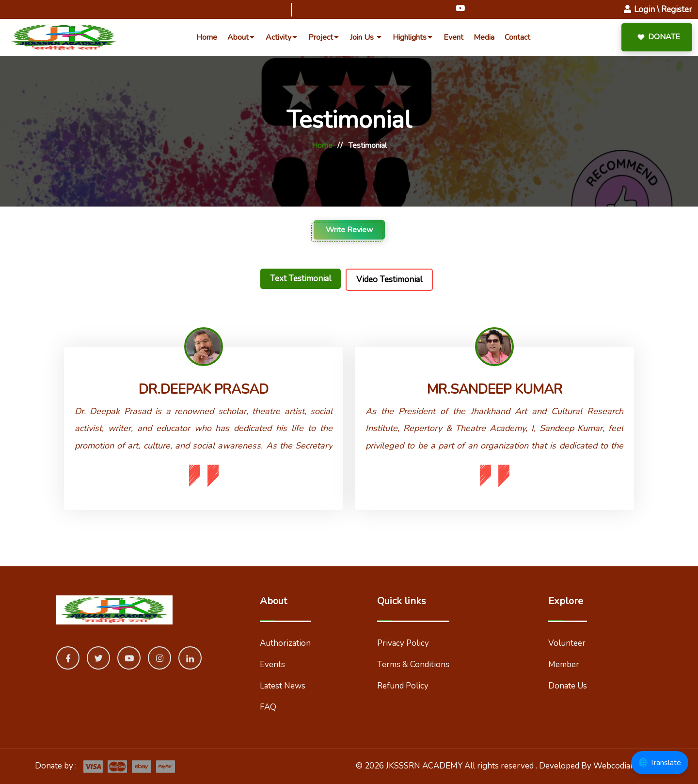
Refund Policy (403, 686)
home (207, 37)
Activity (282, 37)
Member (564, 664)
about (241, 37)
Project (324, 37)
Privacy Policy (403, 643)
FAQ (268, 707)
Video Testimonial (389, 280)
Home (322, 145)
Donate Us (568, 686)
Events (272, 664)
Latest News (283, 686)
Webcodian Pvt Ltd (628, 766)
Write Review (349, 230)
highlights (413, 37)
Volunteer (567, 643)
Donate (653, 37)
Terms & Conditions (413, 664)
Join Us (366, 37)
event (453, 37)
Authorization (285, 643)
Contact (517, 37)
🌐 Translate (660, 763)
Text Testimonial (301, 279)
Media (484, 37)
